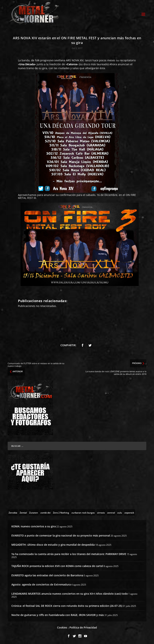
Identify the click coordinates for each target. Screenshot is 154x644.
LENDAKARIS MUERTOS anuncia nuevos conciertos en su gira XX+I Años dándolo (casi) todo (70, 594)
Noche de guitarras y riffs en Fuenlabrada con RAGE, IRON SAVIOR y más (58, 615)
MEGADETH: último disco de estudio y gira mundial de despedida (53, 545)
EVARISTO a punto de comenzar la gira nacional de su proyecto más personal (61, 535)
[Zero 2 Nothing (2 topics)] (61, 512)
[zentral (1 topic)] (111, 512)
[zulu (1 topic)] (120, 512)
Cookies (62, 627)
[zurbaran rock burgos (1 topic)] (83, 512)
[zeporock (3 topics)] (129, 512)
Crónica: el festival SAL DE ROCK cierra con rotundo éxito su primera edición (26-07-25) (67, 606)
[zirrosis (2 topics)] (101, 512)
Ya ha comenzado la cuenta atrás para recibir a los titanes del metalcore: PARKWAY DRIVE (69, 554)
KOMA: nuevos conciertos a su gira (34, 526)
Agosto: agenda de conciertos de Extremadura (41, 584)
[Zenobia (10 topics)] (13, 512)
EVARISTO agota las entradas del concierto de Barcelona (47, 575)
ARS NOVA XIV (75, 60)
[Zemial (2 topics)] (23, 512)
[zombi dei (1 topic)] (45, 512)
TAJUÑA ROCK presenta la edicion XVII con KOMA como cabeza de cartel (57, 566)
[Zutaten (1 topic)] (34, 512)
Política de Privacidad (83, 627)
